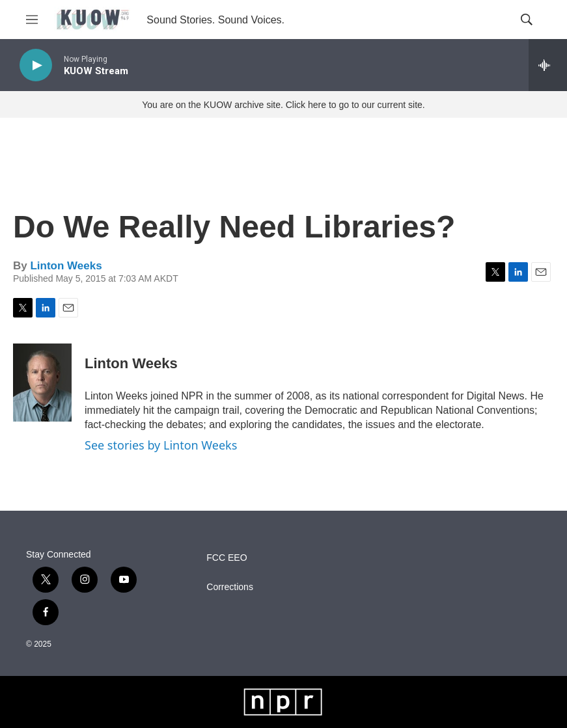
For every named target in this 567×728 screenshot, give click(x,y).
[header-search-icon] (527, 20)
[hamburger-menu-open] (32, 20)
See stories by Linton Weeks (161, 445)
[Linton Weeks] (42, 383)
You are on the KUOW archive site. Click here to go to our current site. (283, 105)
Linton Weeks (66, 266)
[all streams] (548, 65)
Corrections (230, 587)
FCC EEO (227, 558)
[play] (36, 65)
